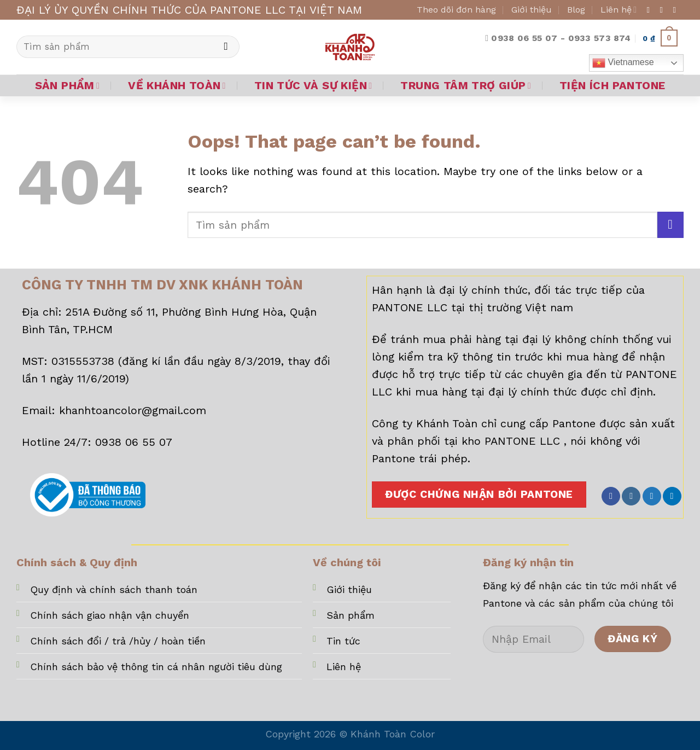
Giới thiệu (532, 10)
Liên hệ (619, 10)
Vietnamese (623, 63)
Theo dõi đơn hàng (456, 10)
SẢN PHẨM (68, 86)
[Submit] (226, 47)
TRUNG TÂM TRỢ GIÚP (466, 86)
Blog (576, 10)
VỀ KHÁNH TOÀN (177, 86)
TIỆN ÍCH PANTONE (612, 85)
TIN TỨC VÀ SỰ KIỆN (313, 86)
